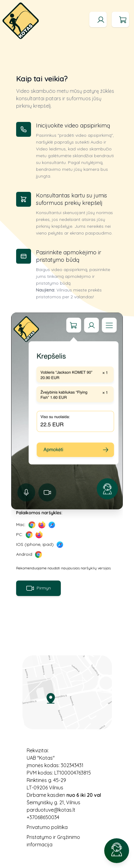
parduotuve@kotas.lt (51, 810)
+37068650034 (43, 817)
